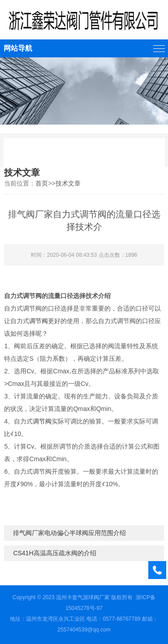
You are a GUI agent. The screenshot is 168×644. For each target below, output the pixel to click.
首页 (42, 183)
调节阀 (39, 321)
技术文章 (68, 183)
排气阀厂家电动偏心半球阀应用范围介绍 (69, 533)
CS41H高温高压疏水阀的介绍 (54, 553)
